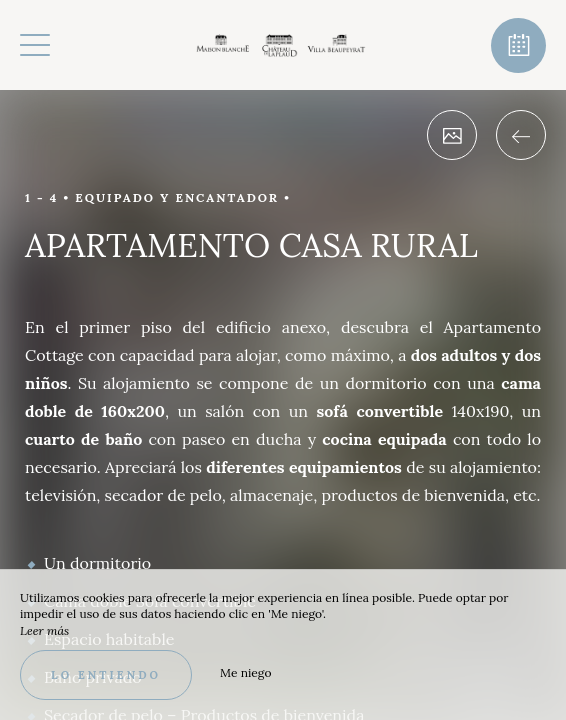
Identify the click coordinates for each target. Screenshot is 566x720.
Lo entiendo (106, 675)
